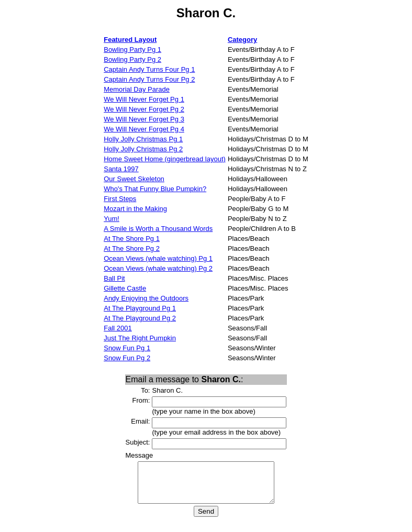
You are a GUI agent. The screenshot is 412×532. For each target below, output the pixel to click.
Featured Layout (130, 40)
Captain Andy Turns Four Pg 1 (149, 69)
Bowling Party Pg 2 (132, 59)
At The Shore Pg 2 (132, 248)
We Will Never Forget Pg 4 (144, 129)
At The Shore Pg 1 (132, 239)
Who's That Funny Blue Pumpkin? (155, 189)
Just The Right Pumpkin (140, 338)
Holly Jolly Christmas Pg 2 (143, 149)
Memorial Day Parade (137, 89)
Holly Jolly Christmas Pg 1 (143, 139)
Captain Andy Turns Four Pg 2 (149, 79)
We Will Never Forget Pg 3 (144, 119)
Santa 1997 (121, 169)
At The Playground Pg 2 (140, 318)
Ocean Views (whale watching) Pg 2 (158, 268)
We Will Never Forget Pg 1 (144, 99)
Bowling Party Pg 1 (132, 49)
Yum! (112, 219)
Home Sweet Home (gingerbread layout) (165, 159)
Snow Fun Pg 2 (127, 358)
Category (242, 40)
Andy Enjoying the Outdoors (146, 298)
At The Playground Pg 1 (140, 308)
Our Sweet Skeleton (134, 179)
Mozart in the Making (135, 209)
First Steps (120, 199)
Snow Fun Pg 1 (127, 348)
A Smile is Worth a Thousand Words (158, 229)
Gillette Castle (125, 288)
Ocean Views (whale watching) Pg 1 (158, 258)
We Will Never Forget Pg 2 (144, 109)
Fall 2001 (118, 328)
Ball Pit (114, 278)
